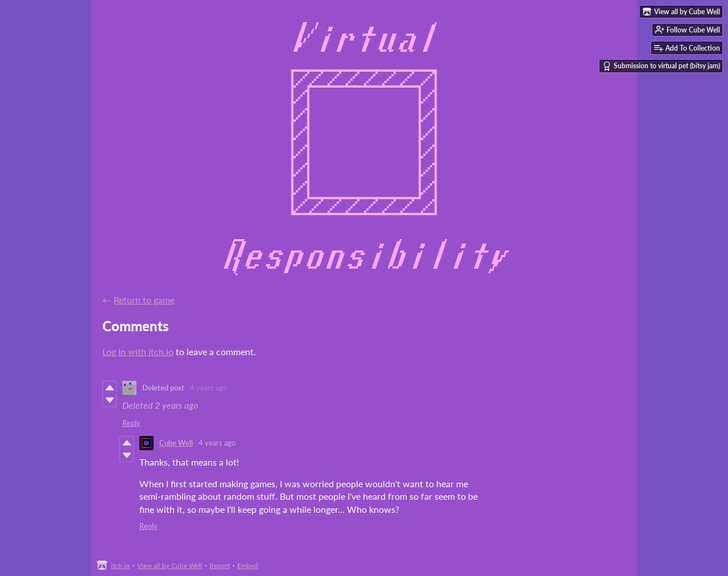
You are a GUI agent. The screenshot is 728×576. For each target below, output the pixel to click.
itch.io (120, 565)
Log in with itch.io (138, 351)
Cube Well (176, 443)
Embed (248, 565)
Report (220, 565)
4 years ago (208, 388)
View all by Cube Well (169, 565)
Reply (131, 423)
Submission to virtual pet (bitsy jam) (661, 66)
